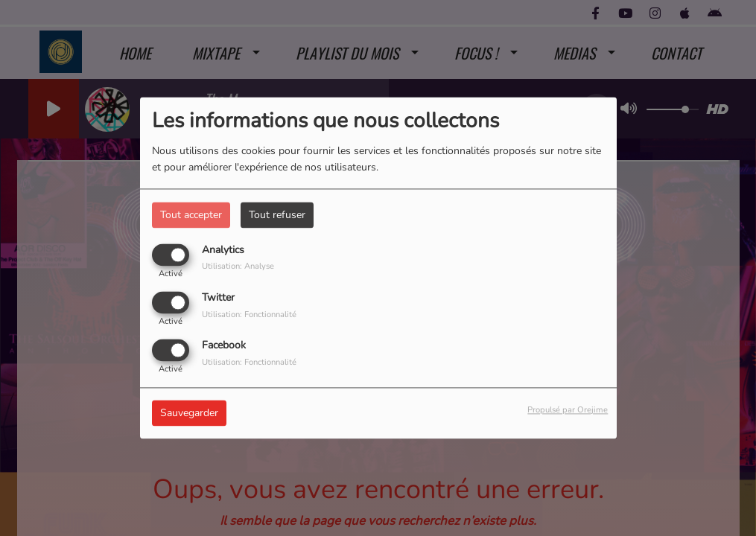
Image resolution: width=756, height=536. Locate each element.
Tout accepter (191, 215)
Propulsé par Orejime (568, 411)
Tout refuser (277, 215)
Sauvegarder (189, 414)
